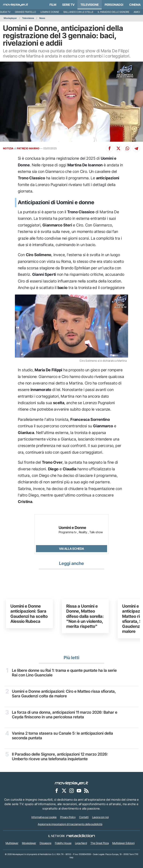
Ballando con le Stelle (78, 12)
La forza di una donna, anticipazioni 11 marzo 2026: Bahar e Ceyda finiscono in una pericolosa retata (65, 715)
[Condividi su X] (118, 148)
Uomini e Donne (50, 12)
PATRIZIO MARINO (28, 148)
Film (53, 5)
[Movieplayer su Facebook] (57, 791)
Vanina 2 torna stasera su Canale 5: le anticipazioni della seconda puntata (63, 736)
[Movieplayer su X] (64, 791)
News (42, 18)
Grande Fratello (25, 12)
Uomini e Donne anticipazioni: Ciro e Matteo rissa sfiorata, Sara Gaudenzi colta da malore (64, 694)
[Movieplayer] (71, 783)
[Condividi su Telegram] (136, 148)
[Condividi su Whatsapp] (127, 148)
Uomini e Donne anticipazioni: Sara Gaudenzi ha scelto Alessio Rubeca (29, 614)
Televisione (90, 5)
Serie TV (68, 5)
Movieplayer (10, 18)
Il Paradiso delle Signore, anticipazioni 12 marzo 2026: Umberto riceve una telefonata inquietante (61, 757)
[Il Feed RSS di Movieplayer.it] (86, 791)
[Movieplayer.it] (16, 5)
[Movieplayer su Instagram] (71, 791)
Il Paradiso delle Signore (113, 12)
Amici (137, 12)
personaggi (114, 5)
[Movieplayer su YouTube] (79, 791)
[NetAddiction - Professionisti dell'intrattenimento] (81, 836)
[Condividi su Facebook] (109, 148)
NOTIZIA (8, 148)
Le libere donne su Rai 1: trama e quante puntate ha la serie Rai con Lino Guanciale (65, 673)
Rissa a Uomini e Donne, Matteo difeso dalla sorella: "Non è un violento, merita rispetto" (85, 616)
